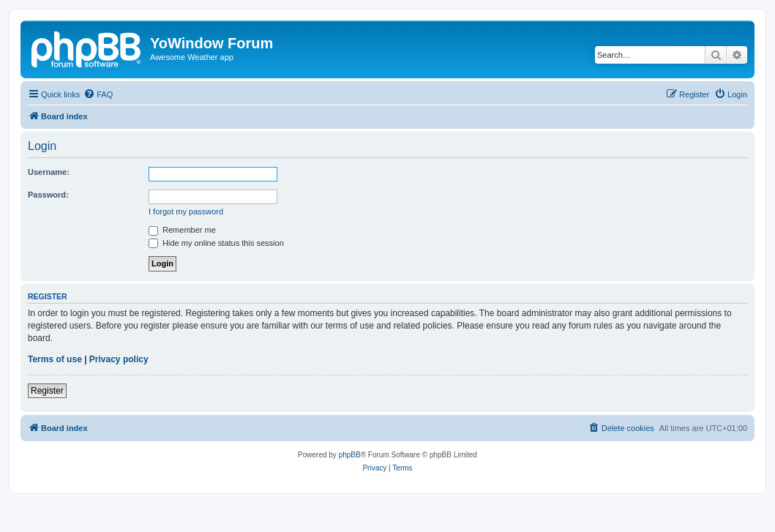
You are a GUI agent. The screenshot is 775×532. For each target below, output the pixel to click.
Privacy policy (119, 359)
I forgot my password (186, 211)
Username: (49, 172)
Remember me (182, 230)
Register (47, 391)
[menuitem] (98, 94)
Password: (48, 195)
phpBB (350, 455)
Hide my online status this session (216, 243)
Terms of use (55, 359)
